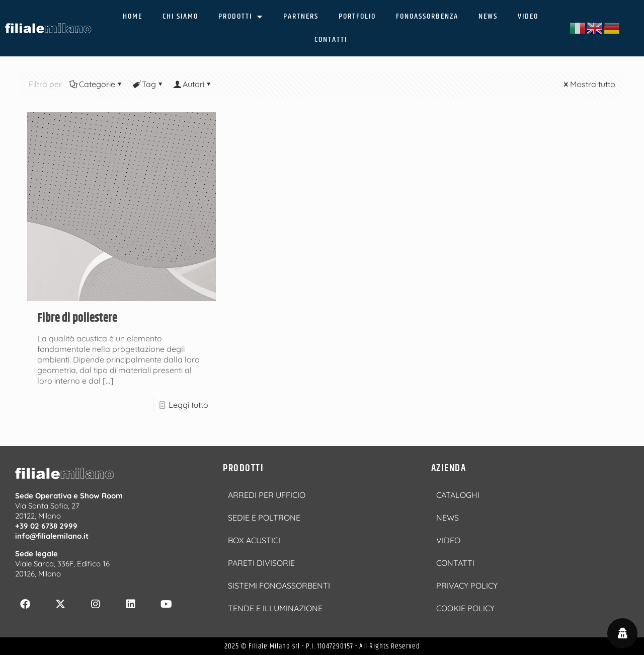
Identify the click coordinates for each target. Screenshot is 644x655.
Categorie (96, 84)
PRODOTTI (241, 17)
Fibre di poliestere (77, 318)
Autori (193, 84)
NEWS (488, 16)
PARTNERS (301, 16)
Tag (148, 84)
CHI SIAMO (180, 16)
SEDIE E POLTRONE (264, 518)
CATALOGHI (458, 495)
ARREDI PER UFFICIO (267, 495)
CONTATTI (331, 40)
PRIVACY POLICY (467, 586)
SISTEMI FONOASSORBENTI (279, 586)
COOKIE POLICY (465, 608)
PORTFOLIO (357, 16)
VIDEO (528, 16)
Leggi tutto (188, 405)
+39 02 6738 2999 (46, 526)
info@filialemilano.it (52, 536)
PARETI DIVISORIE (261, 563)
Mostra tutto (589, 84)
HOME (133, 16)
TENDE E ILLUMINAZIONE (275, 608)
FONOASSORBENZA (427, 16)
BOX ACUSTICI (254, 540)
